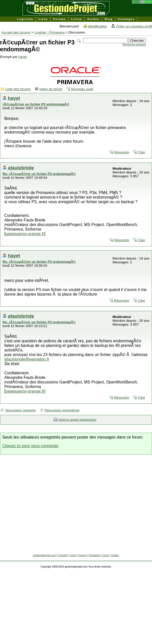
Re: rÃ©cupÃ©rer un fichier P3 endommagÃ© (39, 174)
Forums (60, 19)
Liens (43, 19)
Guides (93, 19)
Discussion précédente (62, 410)
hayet (23, 57)
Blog (109, 19)
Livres (77, 19)
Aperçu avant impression (78, 420)
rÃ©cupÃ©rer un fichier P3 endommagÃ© (36, 104)
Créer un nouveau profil (134, 26)
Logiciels (25, 19)
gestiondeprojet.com (44, 555)
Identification (98, 26)
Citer (141, 152)
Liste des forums (18, 89)
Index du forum (51, 89)
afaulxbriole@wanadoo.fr (27, 359)
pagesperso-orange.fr (25, 234)
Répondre (122, 152)
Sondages (126, 19)
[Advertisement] (48, 506)
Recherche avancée (134, 45)
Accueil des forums (16, 32)
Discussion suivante (21, 410)
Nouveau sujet (82, 89)
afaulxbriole (21, 168)
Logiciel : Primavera (49, 32)
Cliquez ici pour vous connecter (30, 446)
